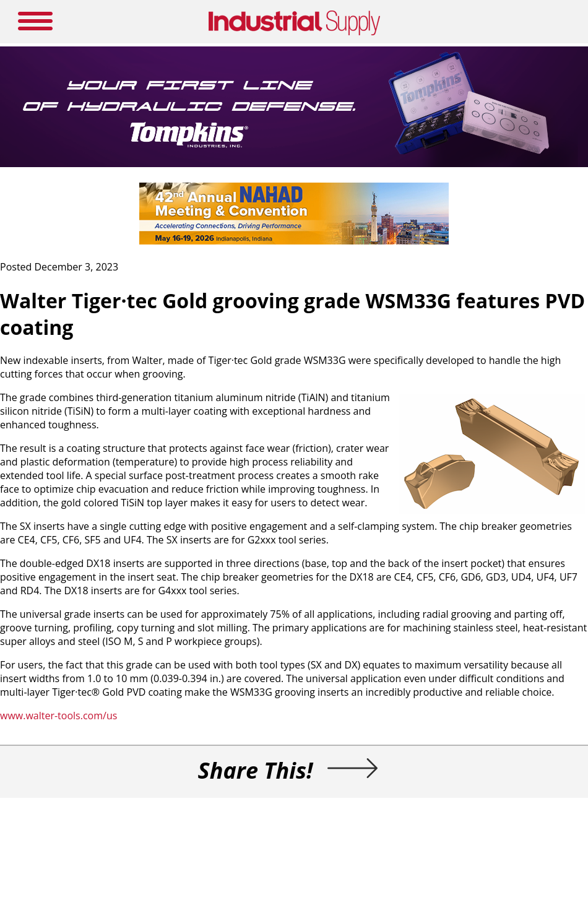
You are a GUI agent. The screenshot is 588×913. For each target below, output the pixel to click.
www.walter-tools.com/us (58, 716)
